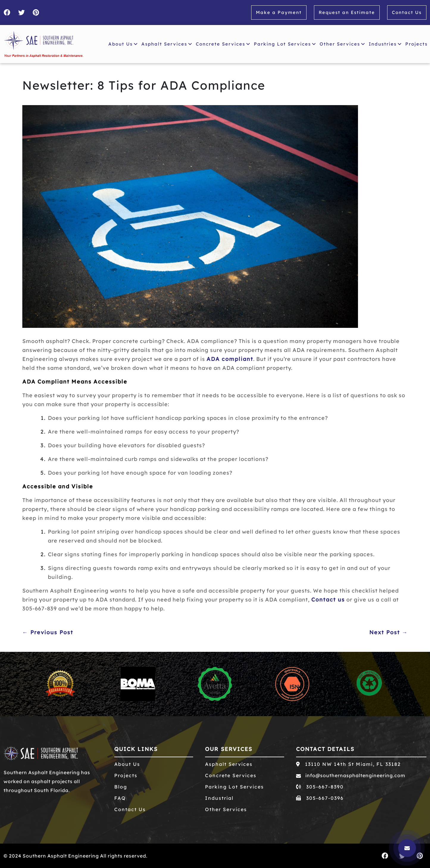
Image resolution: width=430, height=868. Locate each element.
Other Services (342, 44)
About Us (123, 44)
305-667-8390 (320, 787)
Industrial (219, 798)
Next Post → (389, 632)
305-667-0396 (320, 798)
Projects (418, 43)
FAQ (120, 798)
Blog (121, 787)
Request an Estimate (347, 12)
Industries (385, 44)
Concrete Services (223, 44)
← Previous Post (48, 632)
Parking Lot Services (285, 44)
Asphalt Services (167, 44)
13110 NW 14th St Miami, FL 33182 (348, 764)
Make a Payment (279, 12)
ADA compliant (230, 359)
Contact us (328, 600)
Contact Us (407, 12)
